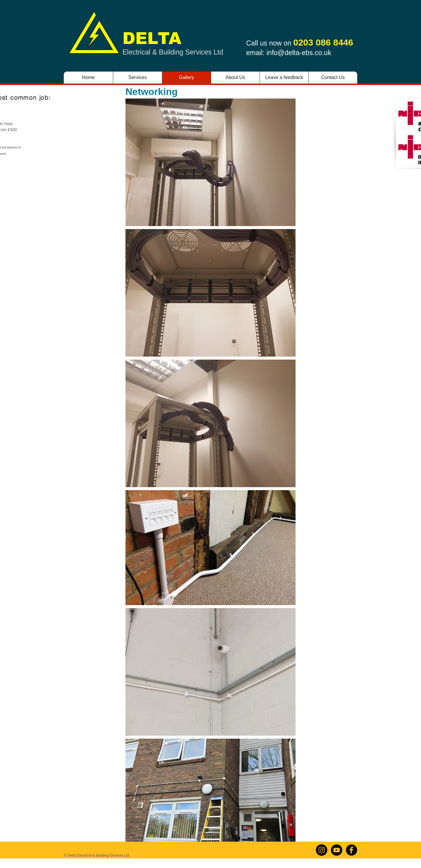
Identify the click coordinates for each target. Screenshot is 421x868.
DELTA (152, 38)
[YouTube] (337, 850)
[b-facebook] (352, 850)
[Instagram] (322, 850)
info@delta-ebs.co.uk (299, 53)
